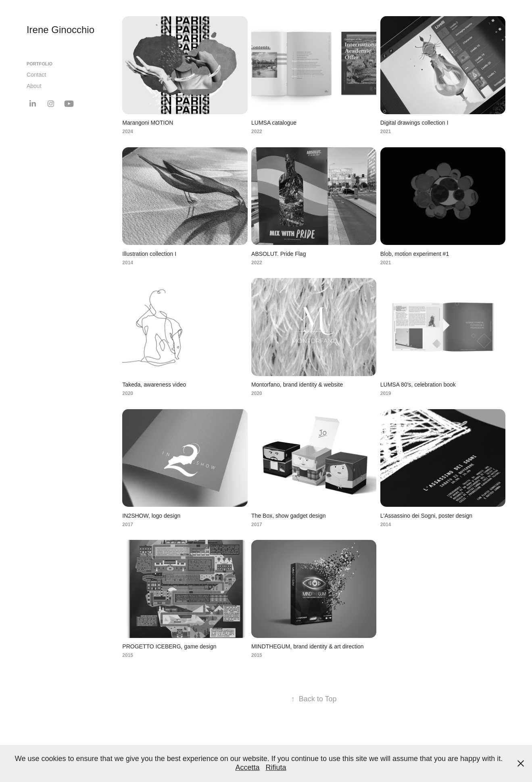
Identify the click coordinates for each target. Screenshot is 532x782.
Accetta (247, 767)
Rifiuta (276, 767)
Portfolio (40, 64)
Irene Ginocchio (61, 30)
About (34, 86)
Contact (36, 75)
